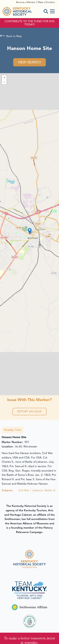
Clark (13, 430)
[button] (30, 231)
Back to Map (14, 36)
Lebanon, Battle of (44, 490)
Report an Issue (29, 411)
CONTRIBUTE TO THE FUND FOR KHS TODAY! (29, 23)
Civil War (24, 490)
